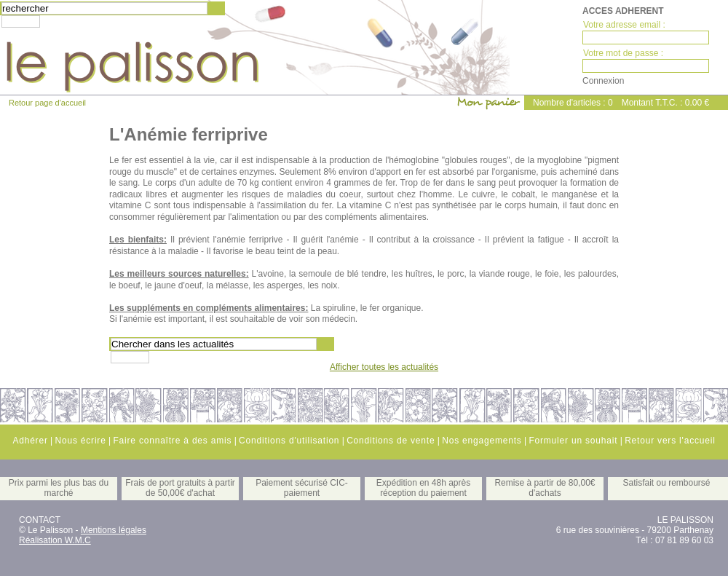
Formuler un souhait (573, 441)
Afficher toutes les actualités (384, 367)
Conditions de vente (391, 441)
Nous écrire (80, 441)
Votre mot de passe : (623, 53)
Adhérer (30, 441)
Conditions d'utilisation (289, 441)
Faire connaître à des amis (172, 441)
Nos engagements (482, 441)
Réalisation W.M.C (55, 540)
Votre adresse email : (624, 25)
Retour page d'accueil (47, 103)
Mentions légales (114, 530)
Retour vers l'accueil (670, 441)
